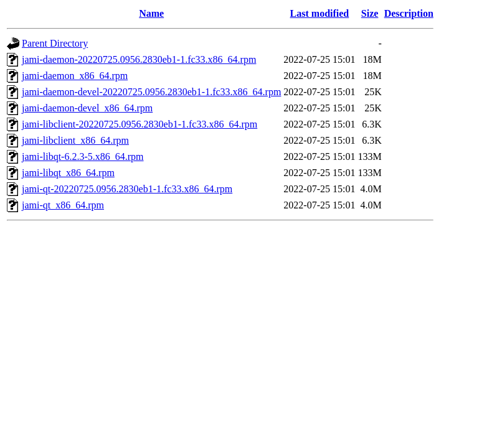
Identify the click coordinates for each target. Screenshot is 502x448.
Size (370, 13)
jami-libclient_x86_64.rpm (75, 140)
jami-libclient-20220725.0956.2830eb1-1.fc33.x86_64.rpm (140, 124)
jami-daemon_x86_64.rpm (75, 76)
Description (409, 13)
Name (151, 13)
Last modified (320, 13)
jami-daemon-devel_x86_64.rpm (87, 108)
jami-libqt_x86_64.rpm (68, 173)
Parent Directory (55, 43)
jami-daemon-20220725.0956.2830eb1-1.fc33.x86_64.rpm (139, 59)
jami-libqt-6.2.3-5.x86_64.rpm (83, 156)
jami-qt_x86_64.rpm (63, 205)
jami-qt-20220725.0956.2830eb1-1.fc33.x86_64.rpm (127, 189)
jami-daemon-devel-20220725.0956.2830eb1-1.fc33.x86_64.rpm (151, 92)
